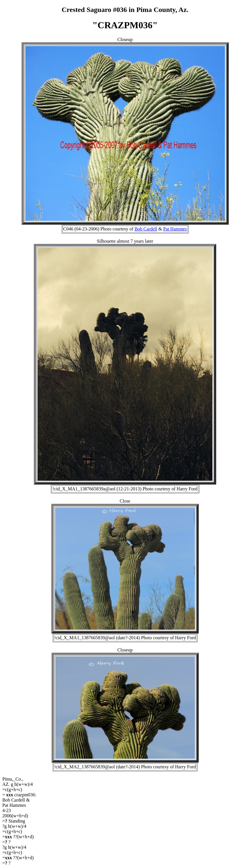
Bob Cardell (146, 229)
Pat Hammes (175, 229)
